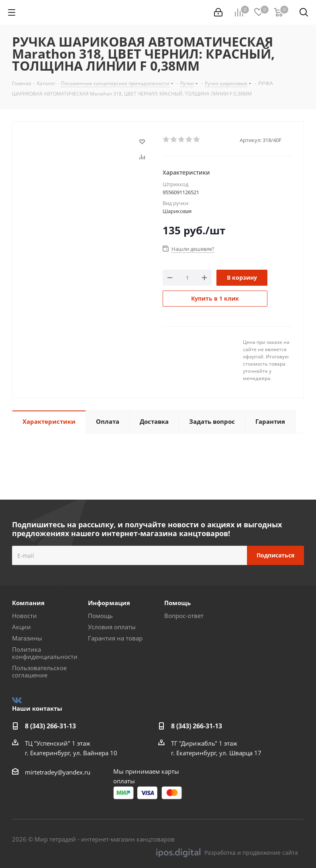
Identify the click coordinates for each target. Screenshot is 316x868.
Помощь (100, 616)
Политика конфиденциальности (45, 653)
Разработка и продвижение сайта (227, 853)
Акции (21, 627)
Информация (109, 603)
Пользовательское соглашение (39, 671)
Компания (28, 603)
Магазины (27, 638)
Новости (24, 616)
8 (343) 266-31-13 (50, 726)
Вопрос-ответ (184, 616)
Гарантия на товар (115, 638)
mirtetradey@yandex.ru (58, 772)
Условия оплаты (112, 627)
